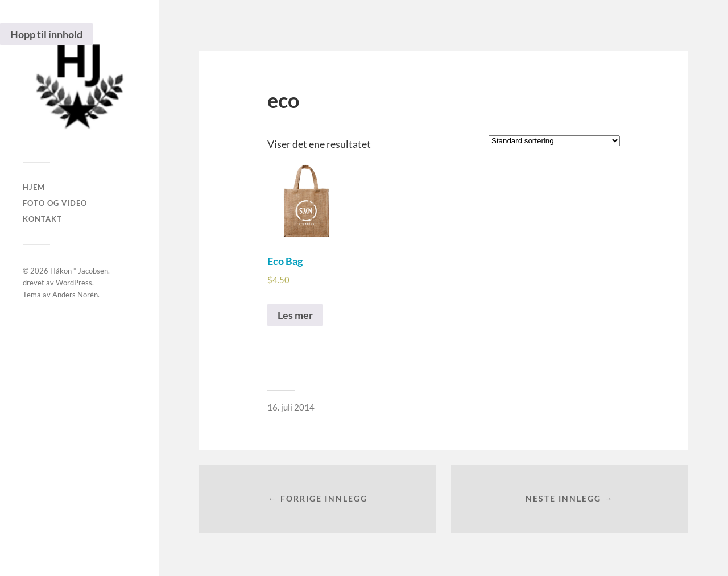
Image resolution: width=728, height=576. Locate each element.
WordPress (74, 283)
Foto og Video (55, 203)
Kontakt (42, 219)
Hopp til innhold (46, 34)
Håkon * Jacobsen (79, 271)
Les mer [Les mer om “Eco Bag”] (295, 315)
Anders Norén (75, 295)
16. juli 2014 (291, 407)
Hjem (34, 187)
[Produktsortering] (554, 141)
